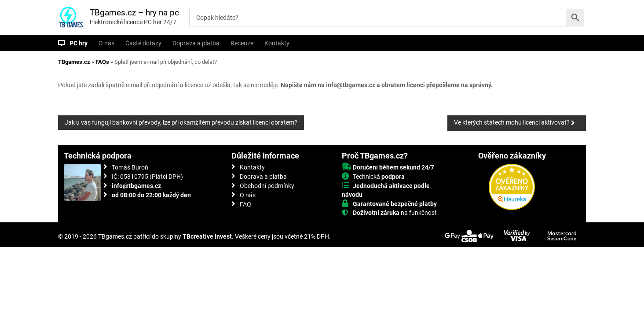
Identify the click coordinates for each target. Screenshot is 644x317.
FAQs (102, 62)
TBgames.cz (74, 62)
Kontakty (277, 43)
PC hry (79, 43)
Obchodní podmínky (267, 186)
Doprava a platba (196, 43)
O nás (106, 43)
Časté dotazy (143, 43)
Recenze (242, 43)
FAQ (245, 204)
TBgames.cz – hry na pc (134, 13)
